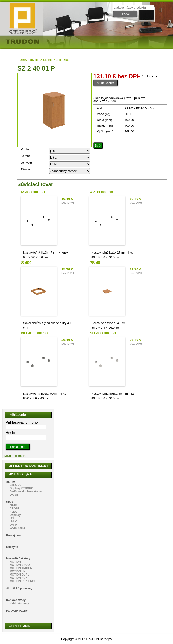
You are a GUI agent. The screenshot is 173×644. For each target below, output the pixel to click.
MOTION (15, 562)
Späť (98, 146)
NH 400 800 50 (34, 333)
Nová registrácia (15, 456)
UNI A (13, 525)
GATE (13, 505)
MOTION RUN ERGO (23, 581)
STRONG (63, 60)
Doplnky (15, 515)
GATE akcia (17, 528)
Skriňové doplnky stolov (26, 491)
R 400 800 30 (101, 192)
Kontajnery (13, 535)
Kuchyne (12, 547)
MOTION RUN (19, 578)
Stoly (10, 502)
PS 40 (95, 263)
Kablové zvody (16, 600)
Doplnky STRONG (21, 488)
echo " (70, 151)
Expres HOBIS (19, 626)
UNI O (13, 521)
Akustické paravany (19, 589)
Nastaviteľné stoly (18, 558)
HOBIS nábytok (28, 60)
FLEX (13, 512)
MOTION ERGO (20, 565)
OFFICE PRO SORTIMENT (28, 466)
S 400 (26, 263)
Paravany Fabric (17, 611)
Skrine (48, 60)
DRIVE (14, 495)
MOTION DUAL (19, 575)
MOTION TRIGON (21, 568)
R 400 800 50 (33, 192)
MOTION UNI (18, 571)
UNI (12, 518)
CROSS (15, 509)
